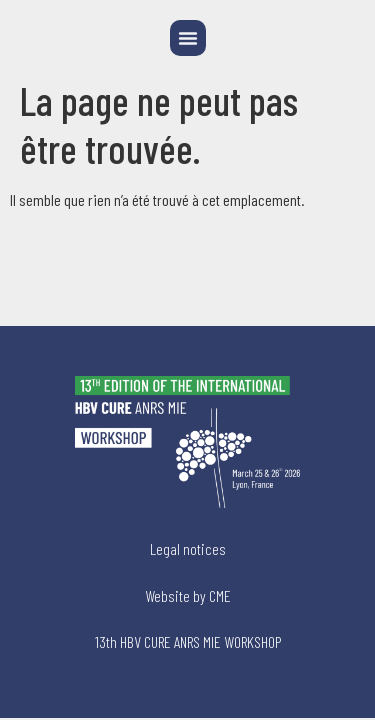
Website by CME (188, 595)
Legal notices (188, 548)
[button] (188, 38)
